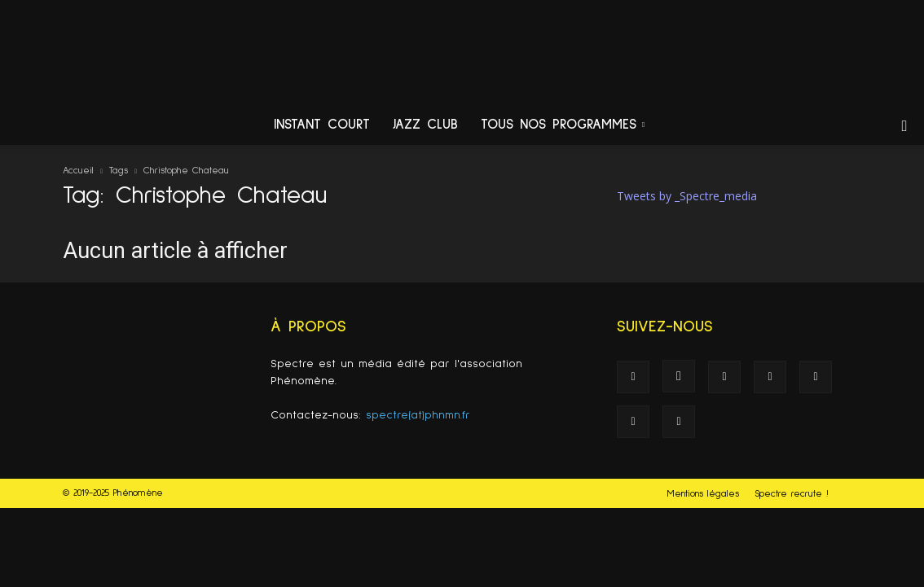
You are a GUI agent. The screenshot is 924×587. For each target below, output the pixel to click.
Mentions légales (703, 494)
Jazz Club (425, 125)
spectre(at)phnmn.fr (418, 415)
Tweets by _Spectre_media (687, 196)
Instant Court (322, 125)
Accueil (78, 171)
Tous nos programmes (563, 125)
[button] (904, 127)
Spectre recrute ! (792, 494)
